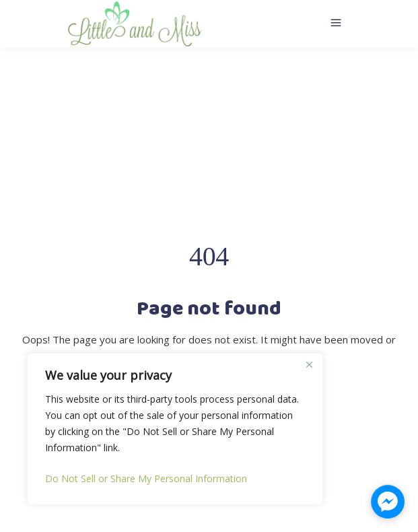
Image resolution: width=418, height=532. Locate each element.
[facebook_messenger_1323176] (388, 502)
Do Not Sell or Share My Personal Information (146, 478)
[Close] (309, 364)
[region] (175, 429)
